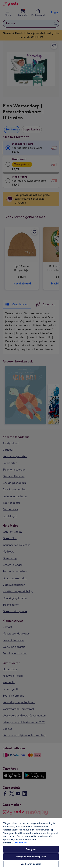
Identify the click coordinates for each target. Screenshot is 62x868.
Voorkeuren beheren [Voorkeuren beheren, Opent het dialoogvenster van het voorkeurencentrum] (31, 864)
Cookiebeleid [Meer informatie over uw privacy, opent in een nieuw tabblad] (20, 843)
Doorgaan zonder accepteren (31, 857)
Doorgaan (31, 849)
